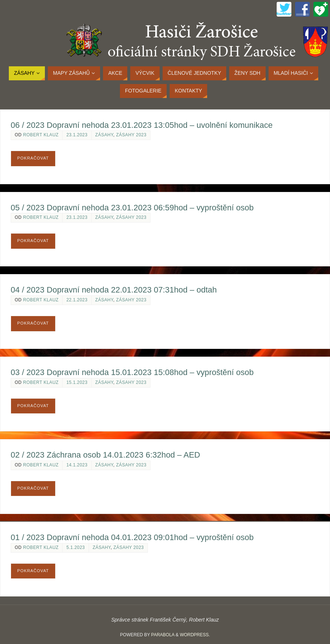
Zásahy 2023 (131, 135)
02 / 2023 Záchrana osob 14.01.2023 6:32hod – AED (105, 455)
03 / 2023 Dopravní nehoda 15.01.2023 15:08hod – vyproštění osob (132, 372)
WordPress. (195, 635)
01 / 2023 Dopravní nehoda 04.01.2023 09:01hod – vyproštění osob (132, 537)
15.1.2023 (77, 382)
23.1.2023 (77, 135)
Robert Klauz (41, 135)
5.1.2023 (75, 547)
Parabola (163, 635)
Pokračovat (33, 158)
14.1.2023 (77, 465)
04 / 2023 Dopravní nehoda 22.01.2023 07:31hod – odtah (114, 290)
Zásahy (104, 135)
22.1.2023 (77, 300)
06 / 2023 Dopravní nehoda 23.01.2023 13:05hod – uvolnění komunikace (142, 125)
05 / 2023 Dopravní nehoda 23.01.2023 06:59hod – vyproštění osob (132, 208)
